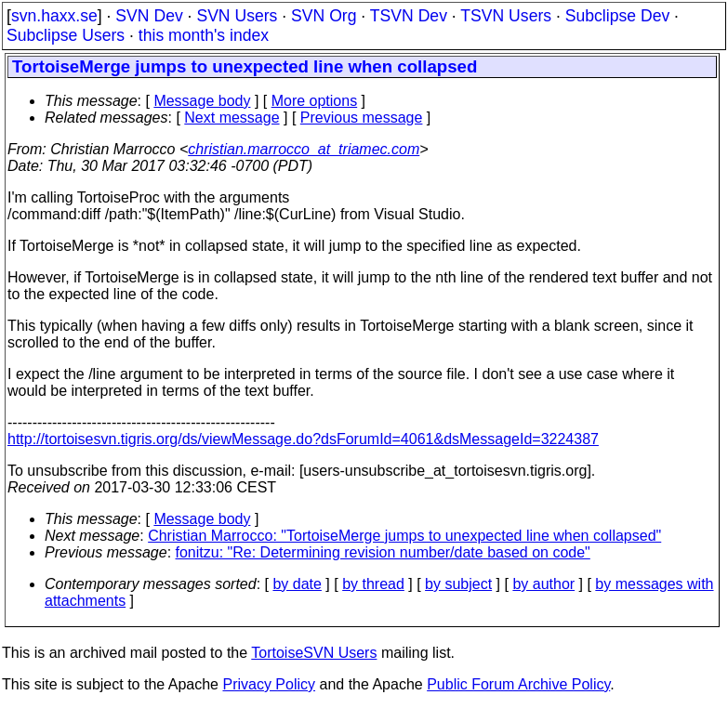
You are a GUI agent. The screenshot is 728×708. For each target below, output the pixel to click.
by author (543, 584)
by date (297, 584)
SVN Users (237, 16)
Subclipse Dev (617, 16)
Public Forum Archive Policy (518, 684)
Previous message (362, 118)
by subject (458, 584)
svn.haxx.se (54, 16)
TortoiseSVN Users (314, 653)
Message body (202, 101)
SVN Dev (149, 16)
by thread (373, 584)
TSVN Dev (409, 16)
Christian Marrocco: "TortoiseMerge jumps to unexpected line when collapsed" (404, 536)
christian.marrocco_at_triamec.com (304, 149)
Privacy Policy (269, 684)
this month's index (204, 35)
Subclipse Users (66, 35)
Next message (232, 118)
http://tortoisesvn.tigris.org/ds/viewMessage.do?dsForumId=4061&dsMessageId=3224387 (303, 439)
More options (315, 101)
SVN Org (324, 16)
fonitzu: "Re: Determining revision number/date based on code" (383, 552)
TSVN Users (506, 16)
